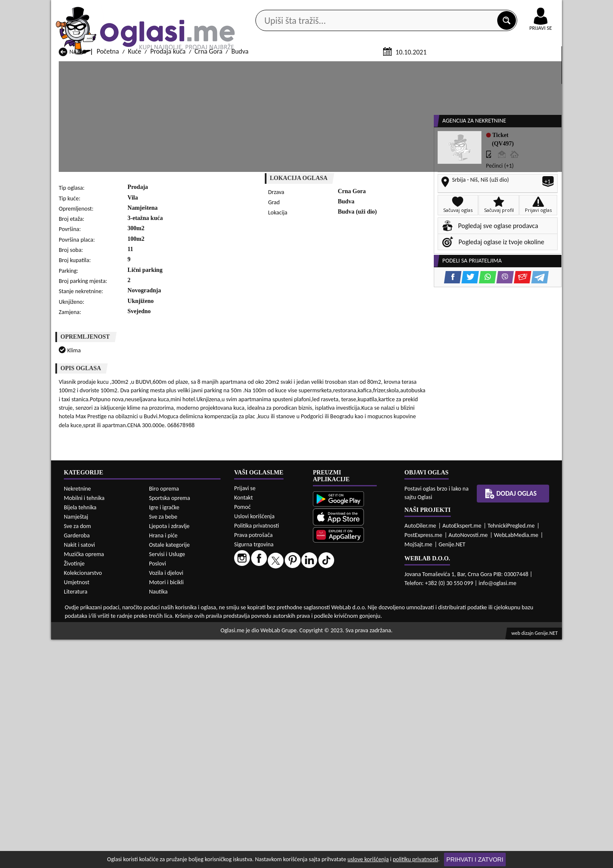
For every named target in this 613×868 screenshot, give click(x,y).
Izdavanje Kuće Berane (274, 843)
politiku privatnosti (415, 859)
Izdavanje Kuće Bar (176, 843)
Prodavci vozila (247, 67)
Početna (108, 153)
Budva (240, 153)
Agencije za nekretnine (326, 67)
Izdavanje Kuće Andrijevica (95, 843)
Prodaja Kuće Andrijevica (93, 777)
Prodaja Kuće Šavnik (178, 817)
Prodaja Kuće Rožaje (270, 809)
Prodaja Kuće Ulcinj (85, 817)
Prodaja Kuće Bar (174, 777)
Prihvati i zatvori (475, 859)
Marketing (417, 9)
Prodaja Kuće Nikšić (86, 801)
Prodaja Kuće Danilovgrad (278, 785)
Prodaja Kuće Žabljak (271, 817)
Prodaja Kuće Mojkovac (367, 793)
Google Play (260, 8)
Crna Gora (208, 153)
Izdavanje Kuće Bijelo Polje (371, 843)
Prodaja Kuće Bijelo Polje (369, 777)
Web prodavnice (178, 67)
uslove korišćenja (368, 859)
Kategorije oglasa (106, 67)
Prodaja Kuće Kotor (269, 793)
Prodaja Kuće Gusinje (364, 785)
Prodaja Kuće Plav (267, 801)
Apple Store (314, 8)
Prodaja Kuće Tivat (360, 809)
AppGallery (367, 9)
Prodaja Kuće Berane (271, 777)
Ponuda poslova (472, 67)
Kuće (135, 153)
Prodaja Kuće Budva (86, 785)
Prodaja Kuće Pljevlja (363, 801)
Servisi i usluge (404, 67)
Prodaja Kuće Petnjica (180, 801)
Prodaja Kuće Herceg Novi (94, 793)
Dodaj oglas (536, 67)
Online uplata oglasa (523, 9)
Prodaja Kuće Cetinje (179, 785)
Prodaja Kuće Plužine (87, 809)
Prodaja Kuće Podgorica (183, 809)
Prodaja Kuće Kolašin (179, 793)
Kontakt (463, 8)
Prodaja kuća (168, 153)
